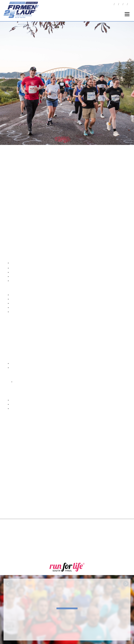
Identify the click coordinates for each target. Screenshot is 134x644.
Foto (116, 5)
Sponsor (125, 5)
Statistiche (121, 5)
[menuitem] (130, 5)
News (112, 5)
